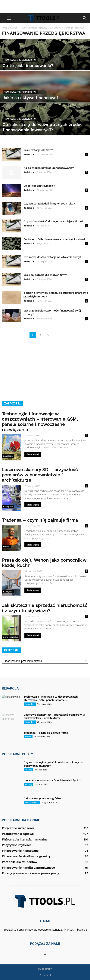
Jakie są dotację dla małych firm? (45, 275)
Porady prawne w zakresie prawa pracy (30, 873)
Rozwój (28, 770)
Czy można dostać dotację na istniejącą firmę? (53, 221)
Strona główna (9, 28)
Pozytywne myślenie (17, 845)
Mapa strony (45, 969)
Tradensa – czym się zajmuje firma (40, 520)
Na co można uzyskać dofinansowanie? (49, 168)
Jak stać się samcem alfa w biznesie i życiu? (52, 780)
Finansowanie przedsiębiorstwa (20, 60)
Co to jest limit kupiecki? (39, 186)
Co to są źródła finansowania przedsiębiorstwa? (54, 239)
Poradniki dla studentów (20, 862)
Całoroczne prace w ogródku (42, 798)
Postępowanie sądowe (18, 834)
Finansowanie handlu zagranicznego (28, 868)
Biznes (6, 547)
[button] (85, 18)
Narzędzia (8, 456)
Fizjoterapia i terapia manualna (25, 839)
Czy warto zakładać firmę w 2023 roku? (49, 204)
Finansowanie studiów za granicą (26, 856)
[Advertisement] (45, 7)
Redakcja (29, 154)
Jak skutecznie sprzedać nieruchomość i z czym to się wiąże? (45, 608)
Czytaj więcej (33, 454)
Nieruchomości (11, 637)
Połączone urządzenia (18, 828)
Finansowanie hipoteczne (20, 851)
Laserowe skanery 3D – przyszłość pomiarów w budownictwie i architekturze (40, 475)
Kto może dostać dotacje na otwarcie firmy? (52, 257)
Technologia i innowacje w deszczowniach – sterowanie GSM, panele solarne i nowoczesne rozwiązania (40, 422)
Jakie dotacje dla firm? (38, 150)
